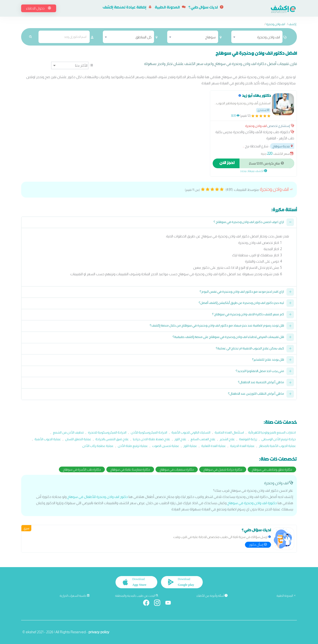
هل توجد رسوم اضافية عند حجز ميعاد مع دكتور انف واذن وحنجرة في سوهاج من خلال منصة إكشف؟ (217, 326)
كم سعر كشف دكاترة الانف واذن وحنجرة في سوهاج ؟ (248, 315)
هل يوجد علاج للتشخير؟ (268, 360)
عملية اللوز (190, 446)
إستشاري (263, 110)
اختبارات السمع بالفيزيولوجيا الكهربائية (272, 432)
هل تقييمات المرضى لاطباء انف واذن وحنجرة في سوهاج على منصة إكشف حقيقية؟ (228, 338)
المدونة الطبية (170, 8)
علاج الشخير (227, 439)
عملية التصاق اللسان (78, 439)
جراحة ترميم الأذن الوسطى (279, 439)
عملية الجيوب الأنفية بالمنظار (277, 446)
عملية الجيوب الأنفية (48, 439)
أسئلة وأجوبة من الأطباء (212, 596)
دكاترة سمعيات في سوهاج (177, 469)
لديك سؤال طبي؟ (206, 8)
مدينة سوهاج (283, 146)
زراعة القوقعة (248, 439)
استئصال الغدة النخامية (229, 432)
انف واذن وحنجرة (276, 24)
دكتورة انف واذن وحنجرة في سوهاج (252, 503)
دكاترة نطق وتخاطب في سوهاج (272, 469)
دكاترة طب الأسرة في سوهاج (82, 469)
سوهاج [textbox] (210, 37)
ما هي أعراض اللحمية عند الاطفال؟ (261, 383)
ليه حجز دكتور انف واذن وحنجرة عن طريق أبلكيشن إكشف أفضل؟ (241, 303)
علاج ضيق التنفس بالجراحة (112, 439)
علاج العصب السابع (203, 439)
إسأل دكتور (258, 545)
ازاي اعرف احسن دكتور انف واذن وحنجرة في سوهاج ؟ (249, 223)
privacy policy (99, 632)
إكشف (292, 24)
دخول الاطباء (39, 8)
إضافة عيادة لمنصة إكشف (127, 8)
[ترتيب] (70, 65)
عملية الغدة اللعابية (214, 446)
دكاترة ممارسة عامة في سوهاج (130, 469)
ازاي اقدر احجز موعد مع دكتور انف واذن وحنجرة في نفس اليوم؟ (242, 292)
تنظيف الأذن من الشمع (68, 432)
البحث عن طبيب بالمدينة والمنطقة (137, 596)
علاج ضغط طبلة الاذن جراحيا (152, 439)
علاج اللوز (180, 439)
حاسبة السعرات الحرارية (75, 596)
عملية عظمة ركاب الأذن (98, 446)
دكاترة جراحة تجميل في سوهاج (223, 469)
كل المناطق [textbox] (143, 37)
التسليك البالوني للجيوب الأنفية (191, 432)
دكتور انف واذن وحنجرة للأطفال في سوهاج (98, 497)
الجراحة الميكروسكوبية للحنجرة (107, 432)
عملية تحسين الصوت (166, 446)
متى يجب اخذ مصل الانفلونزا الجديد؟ (260, 372)
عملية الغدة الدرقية (242, 446)
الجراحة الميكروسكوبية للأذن (149, 432)
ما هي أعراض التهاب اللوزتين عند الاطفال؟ (256, 394)
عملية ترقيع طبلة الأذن (133, 446)
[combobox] (257, 37)
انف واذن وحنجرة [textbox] (269, 37)
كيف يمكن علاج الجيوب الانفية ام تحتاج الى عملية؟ (250, 349)
